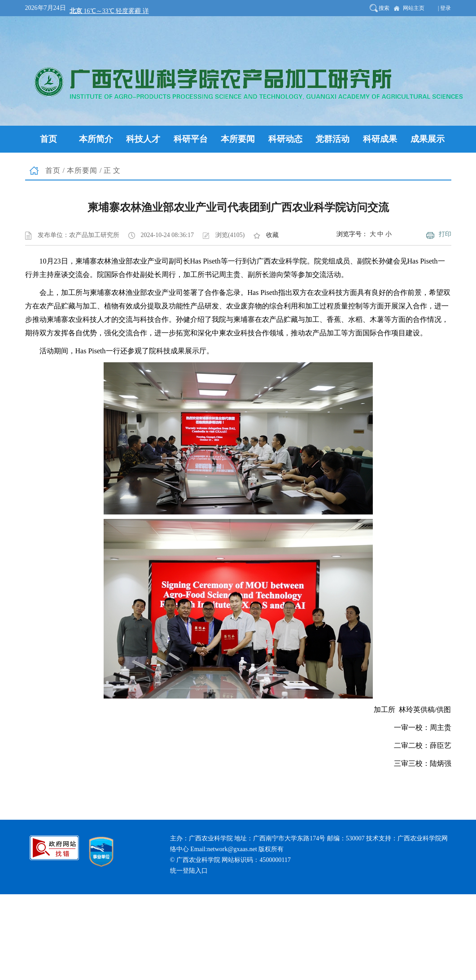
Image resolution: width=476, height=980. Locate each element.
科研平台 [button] (191, 139)
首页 (53, 170)
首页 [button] (48, 139)
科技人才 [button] (143, 139)
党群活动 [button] (332, 139)
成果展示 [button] (428, 139)
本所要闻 (82, 170)
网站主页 (414, 8)
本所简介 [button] (96, 139)
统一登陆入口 (189, 871)
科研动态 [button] (285, 139)
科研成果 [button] (380, 139)
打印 (445, 234)
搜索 (384, 8)
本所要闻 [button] (238, 139)
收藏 (272, 235)
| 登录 (444, 8)
